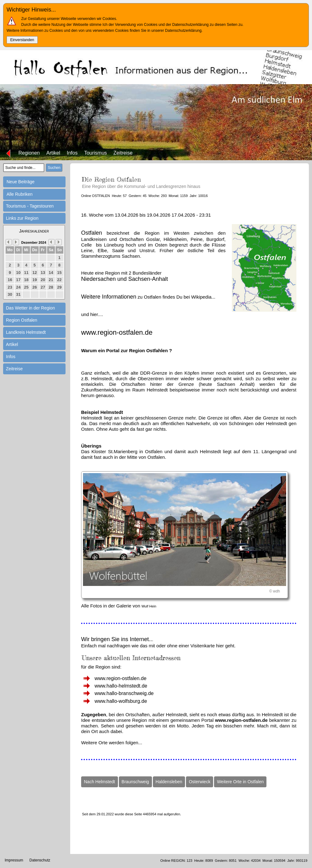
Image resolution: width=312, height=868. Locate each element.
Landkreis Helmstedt (26, 332)
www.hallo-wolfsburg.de (121, 701)
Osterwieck (200, 782)
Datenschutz (40, 860)
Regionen (29, 153)
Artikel (53, 153)
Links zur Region (22, 218)
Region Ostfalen (22, 320)
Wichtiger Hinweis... (31, 10)
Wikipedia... (203, 297)
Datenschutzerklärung (183, 31)
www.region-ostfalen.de (120, 678)
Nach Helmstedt (100, 782)
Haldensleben (169, 782)
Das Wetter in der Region (30, 308)
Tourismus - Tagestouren (30, 206)
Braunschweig (135, 782)
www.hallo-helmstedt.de (121, 686)
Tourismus (96, 153)
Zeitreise (123, 153)
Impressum (14, 860)
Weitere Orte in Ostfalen (240, 782)
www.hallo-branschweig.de (124, 693)
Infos (72, 153)
